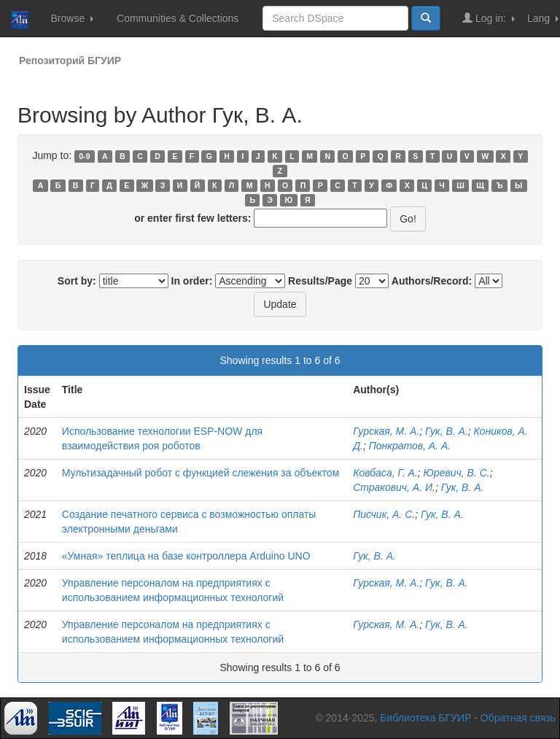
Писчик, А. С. (384, 514)
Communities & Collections (178, 18)
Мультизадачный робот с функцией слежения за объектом (201, 473)
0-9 (84, 156)
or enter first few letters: (192, 218)
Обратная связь (518, 718)
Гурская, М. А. (386, 431)
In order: (192, 281)
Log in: (489, 18)
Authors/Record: (432, 281)
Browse (72, 18)
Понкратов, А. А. (410, 446)
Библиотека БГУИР (425, 718)
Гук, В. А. (447, 431)
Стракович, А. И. (394, 487)
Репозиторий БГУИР (70, 61)
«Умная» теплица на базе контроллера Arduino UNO (186, 556)
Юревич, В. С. (457, 473)
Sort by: (77, 281)
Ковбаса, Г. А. (385, 473)
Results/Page (320, 281)
